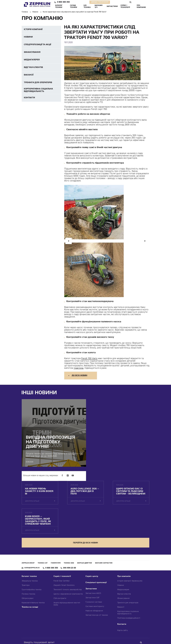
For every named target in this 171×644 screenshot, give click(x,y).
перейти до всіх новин (85, 521)
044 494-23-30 (70, 546)
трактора (79, 368)
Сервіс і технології (62, 555)
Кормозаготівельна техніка (33, 581)
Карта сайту (123, 609)
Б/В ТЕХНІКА (87, 7)
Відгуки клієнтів (124, 572)
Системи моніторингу (95, 585)
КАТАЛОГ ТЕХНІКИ (59, 7)
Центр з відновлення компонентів (68, 572)
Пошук (130, 2)
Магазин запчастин (104, 541)
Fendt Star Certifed (61, 559)
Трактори (26, 564)
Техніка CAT (43, 541)
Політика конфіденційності (129, 596)
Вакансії (121, 585)
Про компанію (124, 555)
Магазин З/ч (99, 7)
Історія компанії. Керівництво (130, 559)
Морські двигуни (85, 541)
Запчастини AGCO (93, 572)
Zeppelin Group (28, 541)
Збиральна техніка (30, 559)
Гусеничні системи (94, 580)
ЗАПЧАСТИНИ (112, 7)
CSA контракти (60, 577)
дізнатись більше (32, 508)
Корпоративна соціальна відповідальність (128, 591)
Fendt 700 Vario (89, 359)
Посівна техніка (28, 572)
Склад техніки (74, 7)
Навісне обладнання (94, 589)
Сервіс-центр (92, 555)
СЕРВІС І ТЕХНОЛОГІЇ (125, 7)
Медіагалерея (123, 568)
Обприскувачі (28, 577)
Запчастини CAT (92, 576)
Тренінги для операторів (128, 581)
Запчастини (91, 567)
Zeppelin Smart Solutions (64, 564)
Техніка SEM (69, 541)
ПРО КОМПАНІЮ (141, 7)
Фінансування (123, 577)
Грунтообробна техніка (32, 568)
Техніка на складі (30, 585)
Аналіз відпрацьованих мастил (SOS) (67, 582)
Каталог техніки (29, 555)
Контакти (122, 603)
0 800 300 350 (63, 2)
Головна (25, 12)
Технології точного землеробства (68, 568)
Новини (35, 12)
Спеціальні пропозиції (96, 561)
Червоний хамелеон (95, 637)
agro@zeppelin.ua (32, 546)
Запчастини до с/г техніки (97, 593)
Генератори (56, 541)
